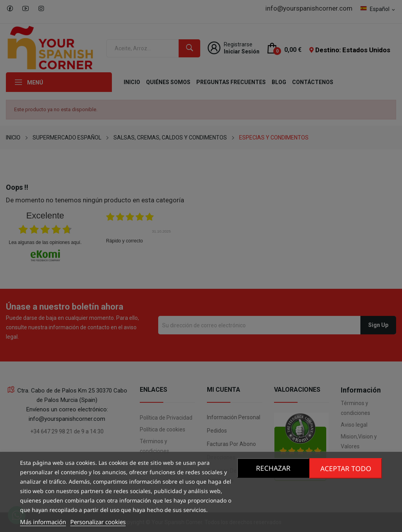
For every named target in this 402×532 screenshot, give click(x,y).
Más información (43, 522)
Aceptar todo (346, 468)
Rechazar (272, 468)
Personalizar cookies (98, 522)
